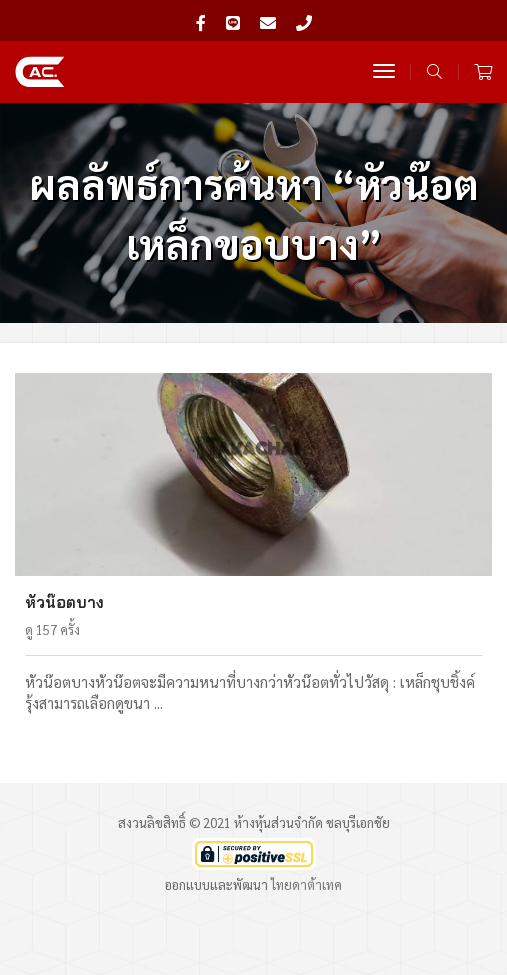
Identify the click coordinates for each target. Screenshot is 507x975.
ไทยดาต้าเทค (306, 884)
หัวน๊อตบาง (64, 602)
